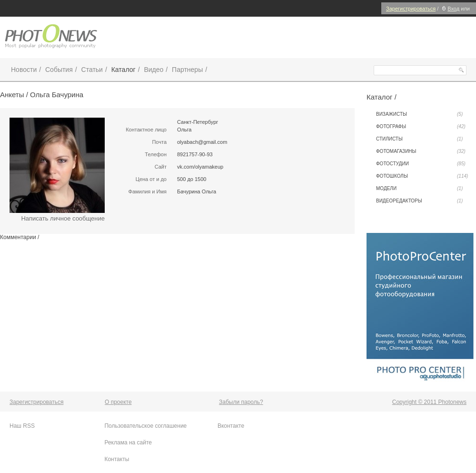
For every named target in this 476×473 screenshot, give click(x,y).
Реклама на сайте (128, 443)
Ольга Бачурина (57, 95)
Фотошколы (422, 176)
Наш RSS (22, 426)
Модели (419, 189)
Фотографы (421, 127)
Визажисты (419, 114)
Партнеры (187, 70)
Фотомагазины (421, 151)
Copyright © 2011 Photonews (429, 402)
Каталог (124, 70)
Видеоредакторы (419, 201)
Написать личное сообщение (63, 218)
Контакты (117, 459)
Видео (154, 70)
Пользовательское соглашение (145, 426)
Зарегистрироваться (411, 9)
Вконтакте (231, 426)
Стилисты (419, 139)
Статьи (92, 70)
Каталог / (382, 97)
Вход (450, 9)
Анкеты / (15, 95)
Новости (24, 70)
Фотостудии (421, 164)
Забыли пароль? (241, 402)
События (59, 70)
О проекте (118, 402)
